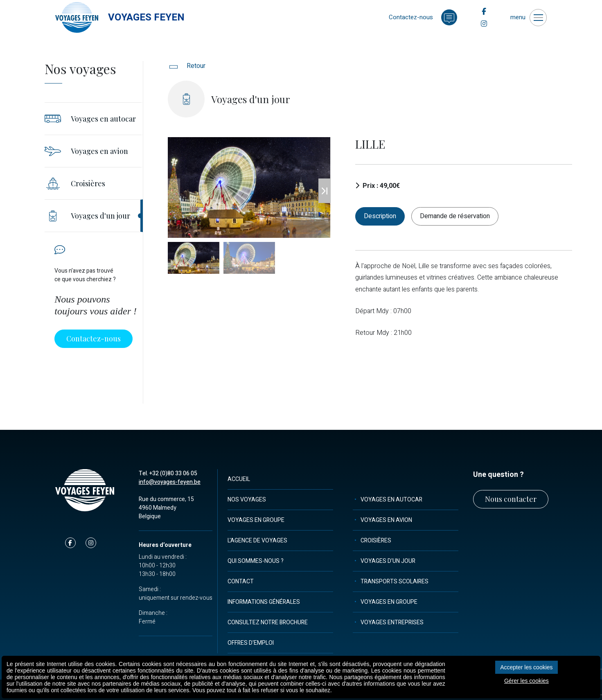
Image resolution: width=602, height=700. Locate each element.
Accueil (239, 479)
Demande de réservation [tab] (455, 216)
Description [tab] (380, 216)
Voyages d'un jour (388, 561)
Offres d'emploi (251, 643)
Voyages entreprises (392, 622)
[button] (325, 191)
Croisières (376, 541)
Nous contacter (511, 499)
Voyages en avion (386, 520)
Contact (241, 581)
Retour (187, 66)
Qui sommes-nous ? (256, 561)
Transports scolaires (395, 581)
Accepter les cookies (526, 667)
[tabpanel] (464, 300)
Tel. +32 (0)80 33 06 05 (168, 473)
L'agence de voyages (257, 541)
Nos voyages (247, 500)
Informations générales (264, 602)
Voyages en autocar (391, 500)
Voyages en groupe (256, 520)
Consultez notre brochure (268, 622)
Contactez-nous (94, 339)
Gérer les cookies (526, 681)
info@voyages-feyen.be (170, 482)
